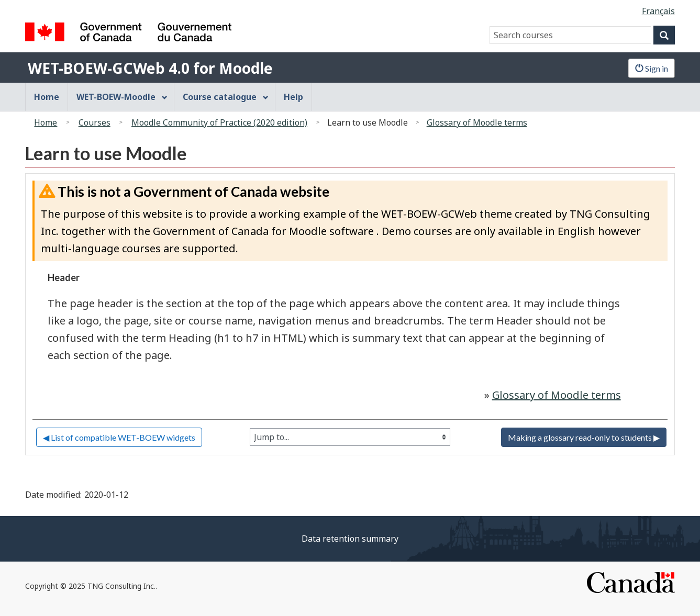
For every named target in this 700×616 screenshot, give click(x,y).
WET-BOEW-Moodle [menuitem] (122, 97)
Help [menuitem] (293, 97)
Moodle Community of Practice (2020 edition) (219, 122)
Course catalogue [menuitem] (226, 97)
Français (658, 11)
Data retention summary (350, 539)
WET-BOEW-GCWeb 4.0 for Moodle (150, 68)
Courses (95, 122)
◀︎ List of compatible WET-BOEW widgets (119, 437)
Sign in (652, 68)
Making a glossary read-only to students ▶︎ (584, 437)
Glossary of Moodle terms (477, 122)
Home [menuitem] (47, 97)
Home (46, 122)
